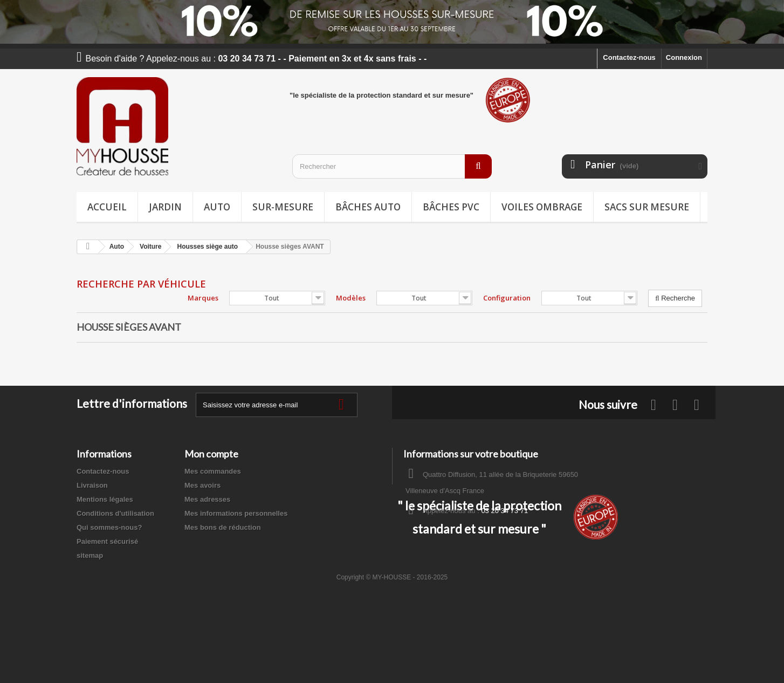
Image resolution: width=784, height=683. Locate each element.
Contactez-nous (629, 57)
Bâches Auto (368, 207)
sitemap (90, 555)
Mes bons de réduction (223, 527)
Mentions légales (105, 499)
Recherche (675, 298)
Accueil (107, 207)
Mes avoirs (202, 485)
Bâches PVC (451, 207)
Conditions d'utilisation (115, 513)
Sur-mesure (283, 207)
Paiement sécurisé (107, 541)
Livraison (92, 485)
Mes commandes (213, 471)
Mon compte (211, 454)
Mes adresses (207, 499)
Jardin (165, 207)
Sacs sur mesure (647, 207)
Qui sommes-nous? (109, 527)
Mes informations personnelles (236, 513)
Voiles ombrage (542, 207)
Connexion (684, 57)
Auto (217, 207)
